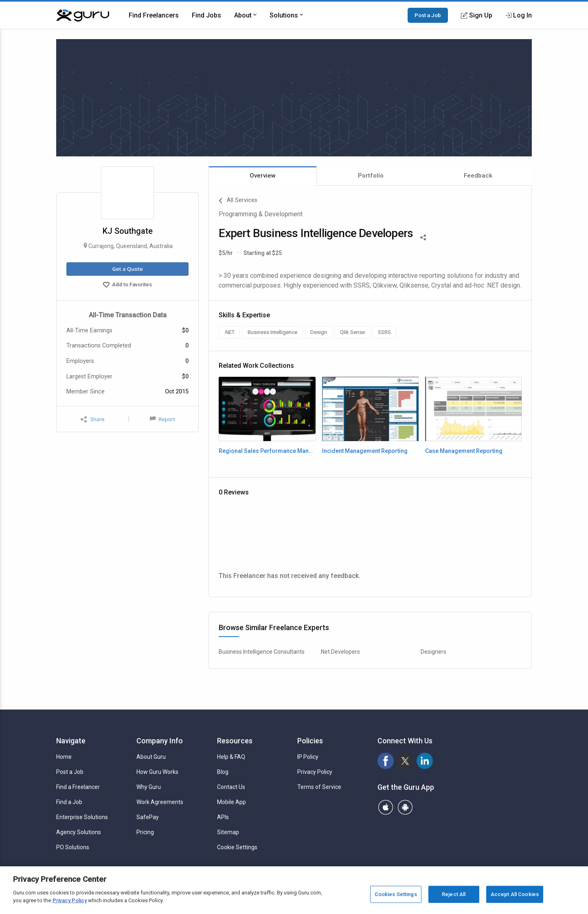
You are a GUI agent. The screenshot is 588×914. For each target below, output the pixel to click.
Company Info (160, 741)
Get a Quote (127, 269)
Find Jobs (206, 15)
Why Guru (149, 787)
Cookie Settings (237, 847)
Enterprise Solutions (82, 817)
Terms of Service (319, 787)
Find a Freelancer (78, 787)
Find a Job (69, 802)
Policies (310, 741)
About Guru (151, 757)
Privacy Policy (315, 772)
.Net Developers (340, 652)
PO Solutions (73, 847)
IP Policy (308, 757)
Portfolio (371, 176)
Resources (235, 741)
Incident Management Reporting (365, 451)
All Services (238, 201)
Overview (263, 176)
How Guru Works (157, 772)
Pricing (145, 832)
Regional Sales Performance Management (267, 451)
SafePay (148, 817)
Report (162, 419)
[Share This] (423, 237)
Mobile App (231, 802)
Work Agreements (160, 802)
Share (92, 419)
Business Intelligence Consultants (262, 652)
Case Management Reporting (464, 451)
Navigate (71, 741)
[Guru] (83, 15)
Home (64, 757)
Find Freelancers (154, 15)
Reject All (454, 894)
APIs (223, 817)
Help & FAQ (231, 757)
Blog (223, 772)
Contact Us (231, 787)
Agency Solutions (79, 832)
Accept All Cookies (515, 894)
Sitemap (228, 832)
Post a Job (428, 15)
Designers (433, 652)
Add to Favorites (127, 286)
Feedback (478, 176)
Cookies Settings (396, 894)
